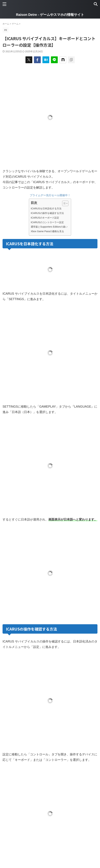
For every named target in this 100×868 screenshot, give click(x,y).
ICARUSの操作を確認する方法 (47, 213)
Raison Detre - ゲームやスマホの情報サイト (50, 15)
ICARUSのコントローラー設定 (47, 222)
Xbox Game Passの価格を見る (47, 231)
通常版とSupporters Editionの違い (49, 227)
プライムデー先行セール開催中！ (50, 195)
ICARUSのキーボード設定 (45, 218)
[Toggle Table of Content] (64, 203)
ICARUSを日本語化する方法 (46, 208)
